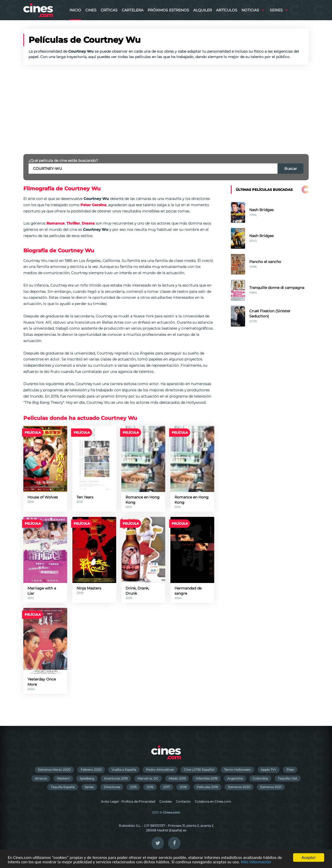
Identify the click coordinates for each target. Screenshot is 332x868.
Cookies (165, 801)
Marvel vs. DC (148, 778)
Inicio (75, 10)
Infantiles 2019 (206, 778)
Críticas (109, 10)
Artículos (227, 10)
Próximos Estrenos (168, 10)
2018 (183, 787)
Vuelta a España (124, 770)
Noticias (250, 10)
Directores (112, 787)
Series (276, 10)
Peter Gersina (93, 205)
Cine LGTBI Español (199, 770)
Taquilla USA (288, 778)
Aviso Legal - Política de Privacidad (128, 801)
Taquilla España (63, 787)
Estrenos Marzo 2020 (54, 770)
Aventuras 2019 (116, 778)
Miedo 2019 (177, 778)
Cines (91, 10)
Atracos (41, 778)
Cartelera (133, 10)
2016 (150, 787)
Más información (256, 862)
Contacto (183, 801)
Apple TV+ (268, 770)
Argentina (235, 778)
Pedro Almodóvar (160, 770)
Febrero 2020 (91, 770)
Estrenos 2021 (271, 787)
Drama (88, 223)
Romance (56, 223)
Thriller (73, 223)
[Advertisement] (166, 109)
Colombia (260, 778)
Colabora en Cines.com (213, 801)
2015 (133, 787)
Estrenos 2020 (239, 787)
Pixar (290, 770)
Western (63, 778)
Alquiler (203, 10)
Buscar (291, 169)
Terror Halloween (237, 770)
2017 (167, 787)
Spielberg (87, 778)
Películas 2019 (207, 787)
